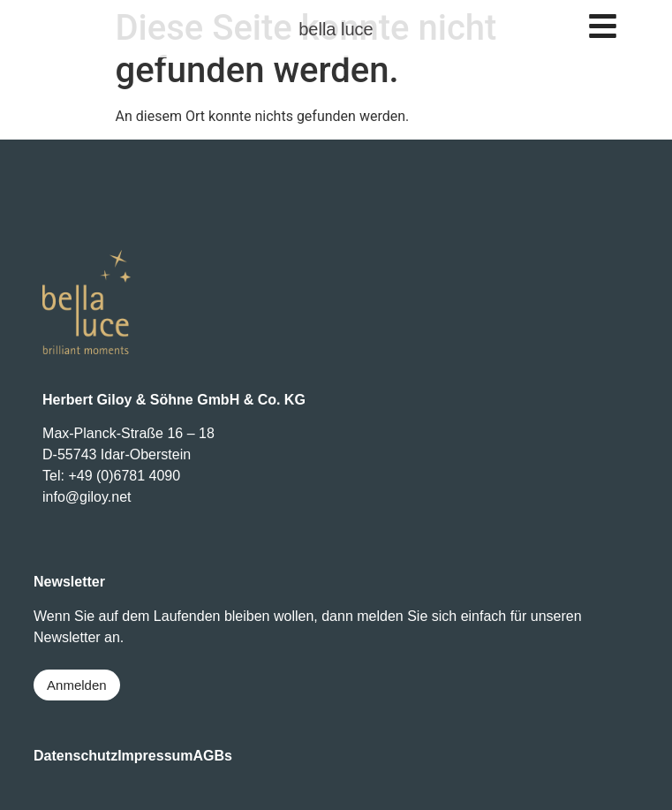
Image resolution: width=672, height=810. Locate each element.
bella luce (336, 29)
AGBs (213, 756)
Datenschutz (76, 756)
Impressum (155, 756)
